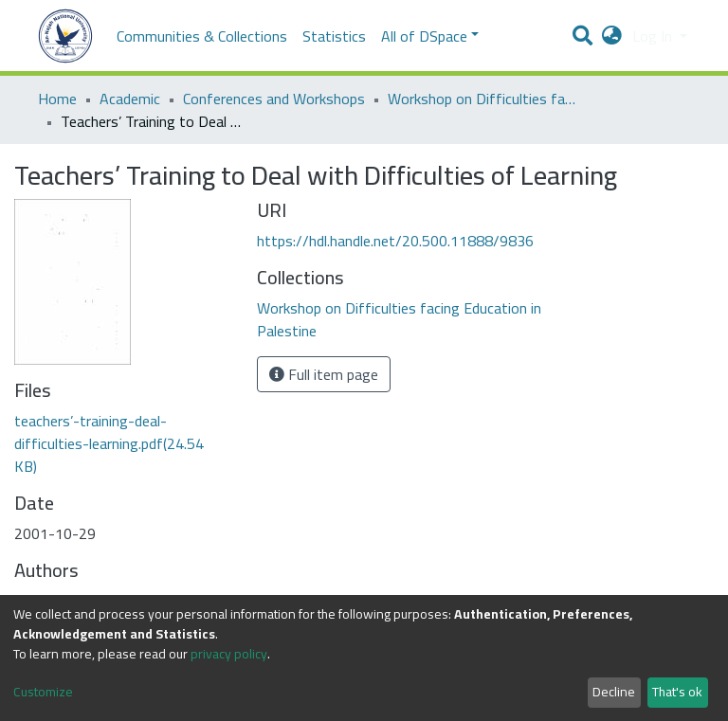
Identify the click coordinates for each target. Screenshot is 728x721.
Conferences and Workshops (274, 99)
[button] (612, 36)
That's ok (677, 692)
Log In (654, 36)
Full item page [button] (324, 374)
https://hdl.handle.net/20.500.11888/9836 (395, 241)
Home (57, 99)
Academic (130, 99)
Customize (43, 692)
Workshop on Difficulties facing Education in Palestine (482, 99)
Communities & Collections (202, 36)
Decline (614, 692)
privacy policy (229, 654)
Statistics (334, 36)
